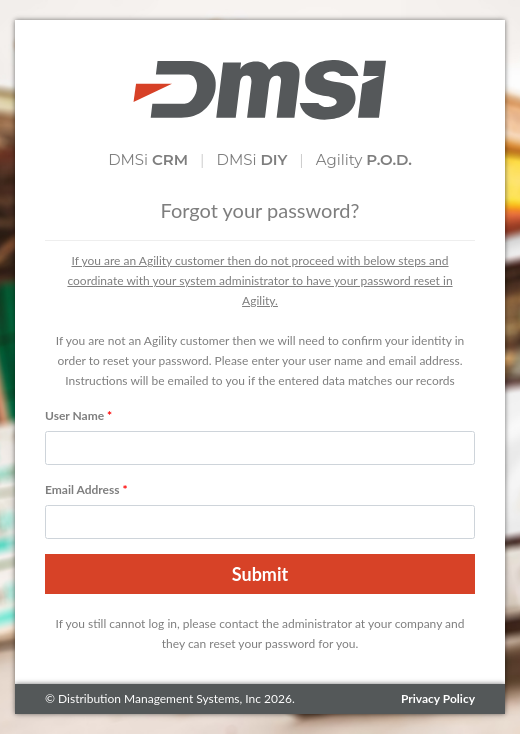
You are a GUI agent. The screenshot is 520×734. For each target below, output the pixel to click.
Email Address (82, 489)
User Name (74, 415)
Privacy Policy (438, 698)
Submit (260, 574)
